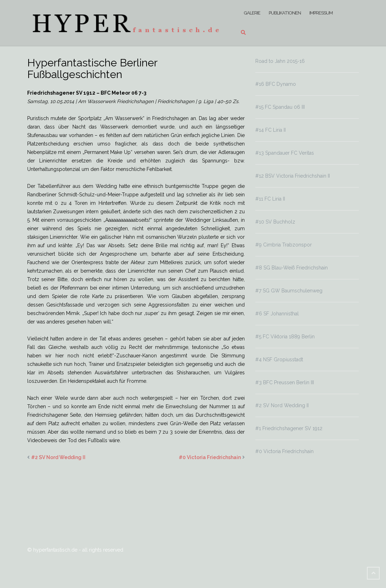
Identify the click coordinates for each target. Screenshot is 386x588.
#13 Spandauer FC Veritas (285, 153)
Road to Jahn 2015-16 (280, 61)
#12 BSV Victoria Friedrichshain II (293, 176)
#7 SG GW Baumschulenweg (289, 291)
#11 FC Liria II (270, 199)
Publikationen (285, 13)
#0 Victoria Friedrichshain (210, 457)
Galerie (252, 13)
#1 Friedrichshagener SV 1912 (289, 428)
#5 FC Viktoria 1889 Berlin (285, 337)
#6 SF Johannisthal (277, 314)
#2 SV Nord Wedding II (58, 457)
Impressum (321, 13)
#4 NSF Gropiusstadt (279, 360)
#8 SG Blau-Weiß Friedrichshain (292, 268)
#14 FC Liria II (271, 130)
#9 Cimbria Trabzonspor (284, 245)
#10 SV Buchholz (275, 222)
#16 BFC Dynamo (276, 84)
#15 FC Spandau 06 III (280, 107)
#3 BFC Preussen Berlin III (285, 382)
